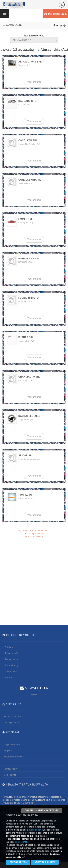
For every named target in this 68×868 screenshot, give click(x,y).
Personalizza (18, 862)
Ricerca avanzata (12, 716)
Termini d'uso (10, 659)
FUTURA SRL (26, 337)
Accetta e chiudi (45, 862)
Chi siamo (8, 647)
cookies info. (21, 842)
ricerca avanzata (34, 537)
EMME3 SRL (25, 219)
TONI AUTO (25, 495)
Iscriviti (34, 694)
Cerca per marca (11, 722)
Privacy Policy (10, 665)
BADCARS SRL (27, 101)
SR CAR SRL (26, 456)
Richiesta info (10, 653)
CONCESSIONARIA (30, 180)
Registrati (8, 751)
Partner (7, 677)
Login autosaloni (11, 745)
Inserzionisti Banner (13, 757)
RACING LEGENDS (29, 416)
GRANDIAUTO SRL (29, 377)
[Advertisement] (33, 577)
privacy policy (34, 830)
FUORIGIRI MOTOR (29, 298)
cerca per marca (34, 534)
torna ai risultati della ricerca (34, 531)
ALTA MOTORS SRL (30, 62)
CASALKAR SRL (28, 140)
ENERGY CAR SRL (29, 259)
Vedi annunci (34, 82)
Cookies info (10, 671)
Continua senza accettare (42, 811)
